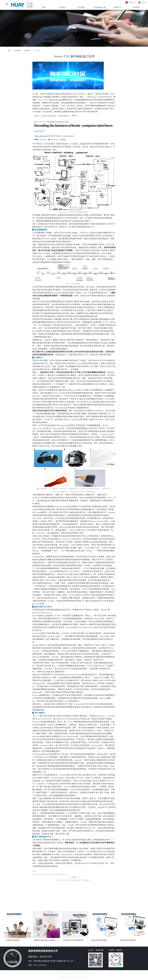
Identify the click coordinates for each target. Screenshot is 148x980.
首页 (9, 51)
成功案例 (18, 51)
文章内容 (37, 51)
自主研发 (81, 7)
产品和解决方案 (99, 7)
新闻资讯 (27, 51)
